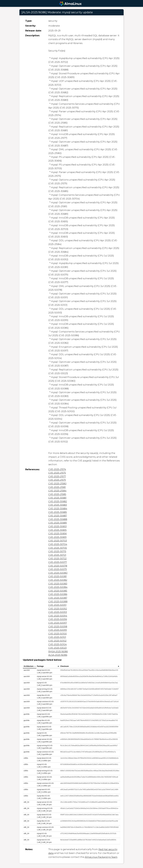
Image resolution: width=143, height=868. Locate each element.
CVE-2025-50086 (58, 594)
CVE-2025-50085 (58, 591)
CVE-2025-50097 (58, 623)
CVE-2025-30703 (58, 541)
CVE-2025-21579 (57, 480)
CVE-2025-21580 (57, 484)
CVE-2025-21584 (57, 491)
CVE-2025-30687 (58, 516)
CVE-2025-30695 (57, 530)
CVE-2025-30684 (58, 509)
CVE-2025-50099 (58, 630)
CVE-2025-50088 (58, 602)
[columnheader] (30, 666)
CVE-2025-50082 (58, 580)
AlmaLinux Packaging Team (101, 857)
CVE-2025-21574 (57, 469)
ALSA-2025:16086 (58, 655)
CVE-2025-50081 (58, 576)
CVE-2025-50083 (58, 584)
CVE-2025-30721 (57, 555)
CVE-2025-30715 (57, 551)
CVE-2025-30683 (58, 505)
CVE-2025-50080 (58, 573)
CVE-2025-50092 (58, 609)
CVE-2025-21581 (57, 487)
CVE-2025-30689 (58, 523)
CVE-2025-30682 (58, 501)
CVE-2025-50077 (58, 562)
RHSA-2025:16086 (58, 652)
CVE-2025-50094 (58, 616)
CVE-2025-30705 (58, 548)
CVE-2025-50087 (58, 598)
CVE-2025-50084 (58, 587)
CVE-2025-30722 (57, 559)
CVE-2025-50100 (58, 634)
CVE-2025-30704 (58, 544)
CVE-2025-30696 (57, 534)
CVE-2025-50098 (58, 627)
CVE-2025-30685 (58, 512)
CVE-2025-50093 (58, 612)
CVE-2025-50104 (58, 644)
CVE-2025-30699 (57, 537)
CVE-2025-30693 (57, 526)
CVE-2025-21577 (57, 476)
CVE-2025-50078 (58, 566)
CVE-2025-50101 (57, 637)
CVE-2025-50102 (57, 641)
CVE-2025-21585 (57, 494)
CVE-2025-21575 (57, 473)
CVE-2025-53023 (57, 648)
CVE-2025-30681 (57, 498)
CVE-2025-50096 (58, 619)
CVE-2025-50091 (57, 605)
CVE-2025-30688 (58, 519)
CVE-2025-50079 (58, 569)
